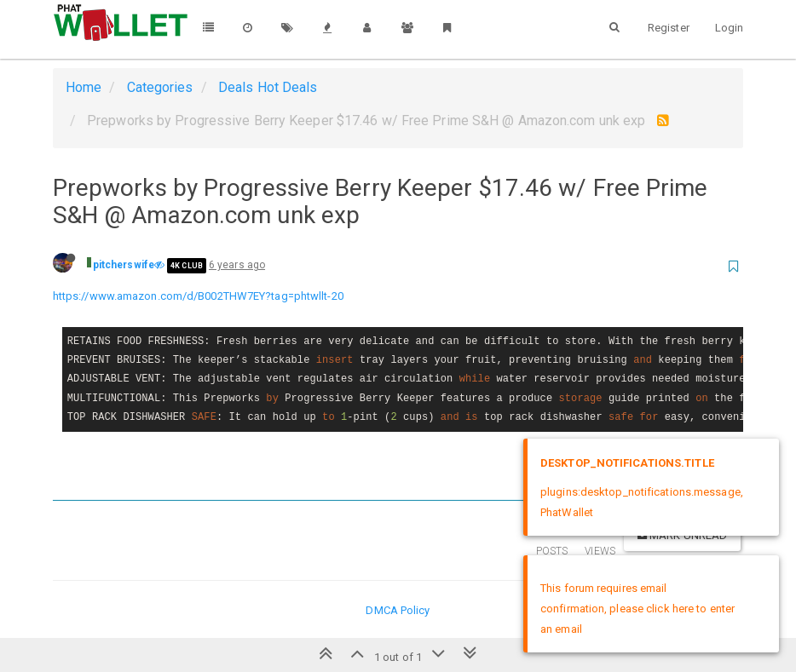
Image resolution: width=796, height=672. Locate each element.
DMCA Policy (398, 610)
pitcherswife (124, 265)
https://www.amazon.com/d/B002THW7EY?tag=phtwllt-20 (198, 296)
